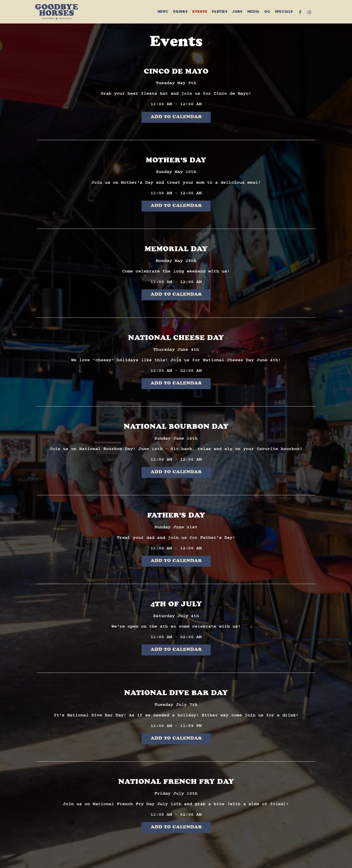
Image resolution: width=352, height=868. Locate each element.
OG (267, 12)
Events (200, 12)
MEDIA (253, 12)
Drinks (180, 12)
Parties (220, 12)
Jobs (237, 12)
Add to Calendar (176, 117)
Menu (163, 12)
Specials (284, 12)
